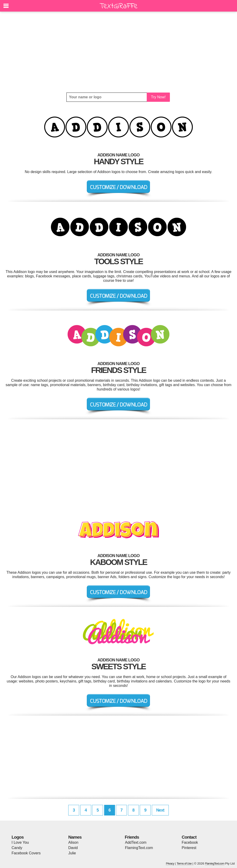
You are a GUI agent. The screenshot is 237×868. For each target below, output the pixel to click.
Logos (18, 837)
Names (75, 837)
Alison (73, 842)
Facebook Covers (26, 853)
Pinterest (189, 848)
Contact (189, 837)
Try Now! (158, 97)
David (73, 848)
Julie (72, 853)
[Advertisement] (118, 52)
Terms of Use (184, 863)
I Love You (20, 842)
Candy (17, 848)
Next (160, 810)
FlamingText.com (139, 848)
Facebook (190, 842)
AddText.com (136, 842)
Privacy (170, 863)
